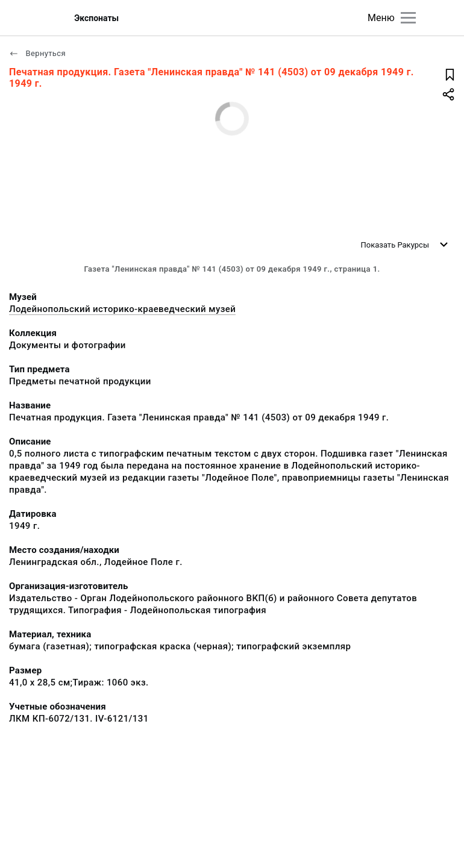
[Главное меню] (408, 18)
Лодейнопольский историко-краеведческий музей (122, 309)
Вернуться (37, 53)
